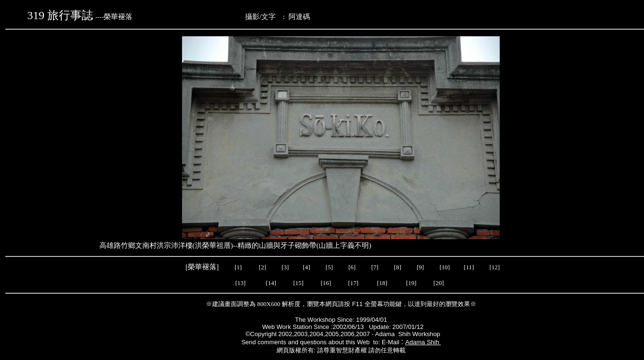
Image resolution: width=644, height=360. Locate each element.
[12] (495, 267)
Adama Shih (423, 342)
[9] (421, 267)
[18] (382, 283)
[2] (263, 267)
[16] (326, 283)
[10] (445, 267)
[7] (375, 267)
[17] (354, 283)
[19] (411, 283)
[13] (240, 283)
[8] (398, 267)
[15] (297, 283)
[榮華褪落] (203, 267)
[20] (439, 283)
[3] (285, 267)
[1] (238, 267)
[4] (306, 267)
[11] (470, 267)
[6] (351, 267)
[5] (329, 267)
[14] (271, 283)
